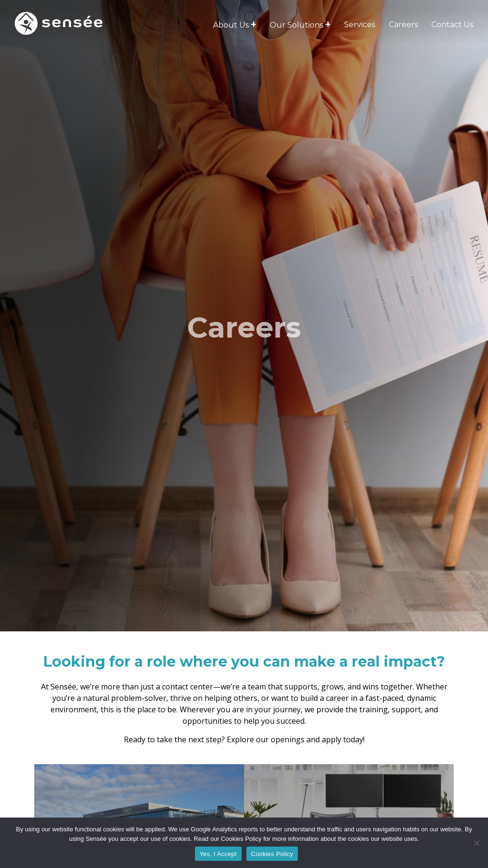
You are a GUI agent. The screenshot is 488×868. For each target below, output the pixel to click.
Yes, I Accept (218, 854)
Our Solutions (296, 25)
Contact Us (452, 25)
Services (360, 25)
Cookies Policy (272, 854)
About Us (231, 25)
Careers (403, 25)
